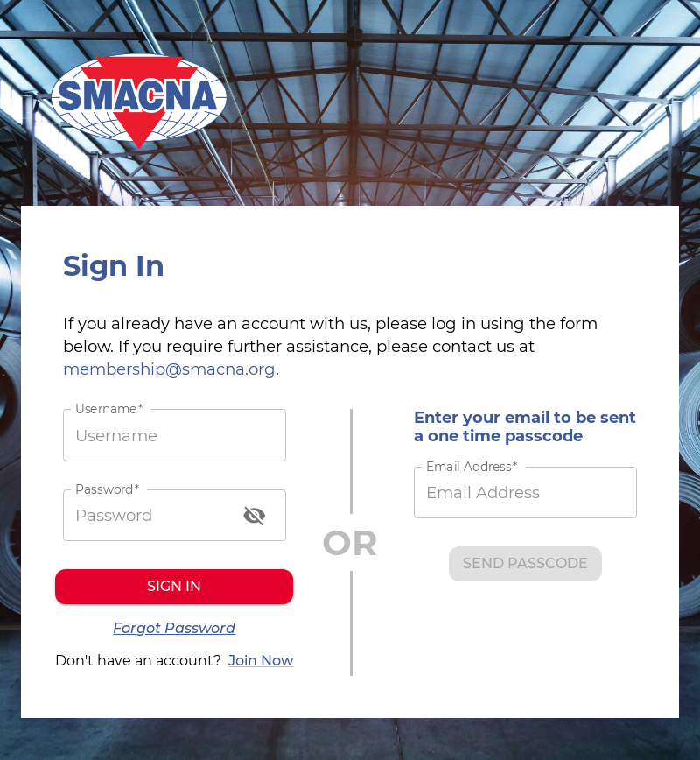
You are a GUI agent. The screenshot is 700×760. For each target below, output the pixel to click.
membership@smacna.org (169, 369)
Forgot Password (174, 629)
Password (107, 489)
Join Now (261, 661)
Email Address (472, 467)
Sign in (174, 587)
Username (109, 409)
